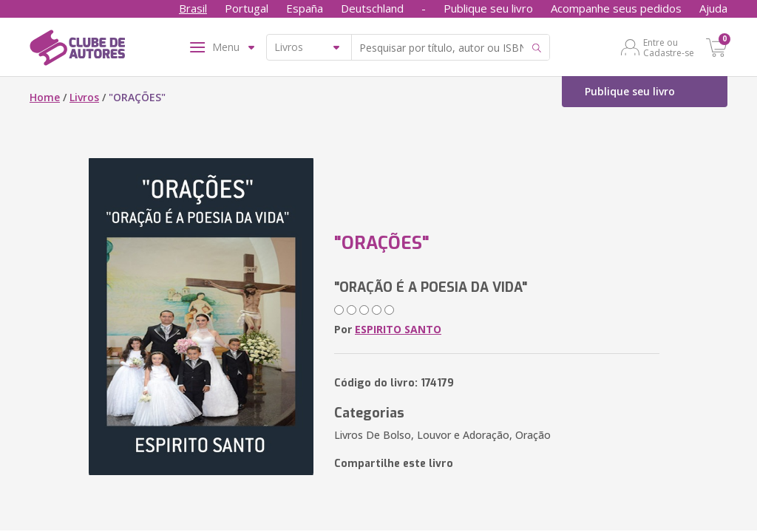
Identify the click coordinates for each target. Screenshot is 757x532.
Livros (84, 97)
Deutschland (372, 8)
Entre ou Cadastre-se (669, 47)
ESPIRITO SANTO (398, 329)
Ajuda (713, 8)
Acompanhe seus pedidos (616, 8)
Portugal (247, 8)
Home (45, 97)
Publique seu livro (488, 8)
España (305, 8)
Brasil (193, 8)
